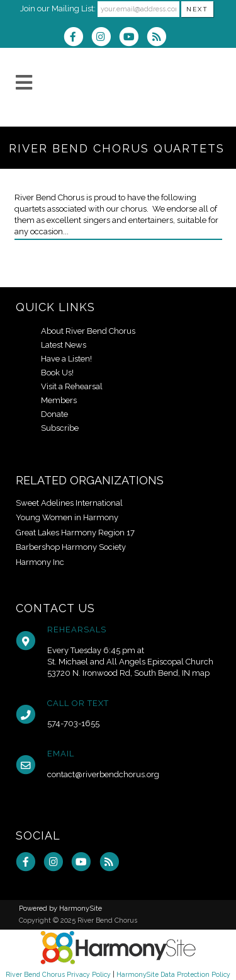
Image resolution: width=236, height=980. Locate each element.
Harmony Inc (40, 562)
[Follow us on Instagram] (105, 38)
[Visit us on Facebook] (77, 38)
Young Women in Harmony (67, 517)
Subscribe (60, 428)
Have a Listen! (66, 359)
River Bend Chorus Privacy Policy (58, 974)
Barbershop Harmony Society (71, 547)
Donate (54, 414)
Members (59, 400)
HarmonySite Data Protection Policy (173, 974)
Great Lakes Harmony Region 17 (75, 533)
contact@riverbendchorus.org (103, 774)
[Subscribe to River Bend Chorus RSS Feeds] (160, 38)
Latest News (64, 345)
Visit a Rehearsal (72, 386)
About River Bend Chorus (88, 331)
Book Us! (57, 373)
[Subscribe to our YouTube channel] (133, 38)
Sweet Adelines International (69, 503)
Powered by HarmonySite (60, 909)
